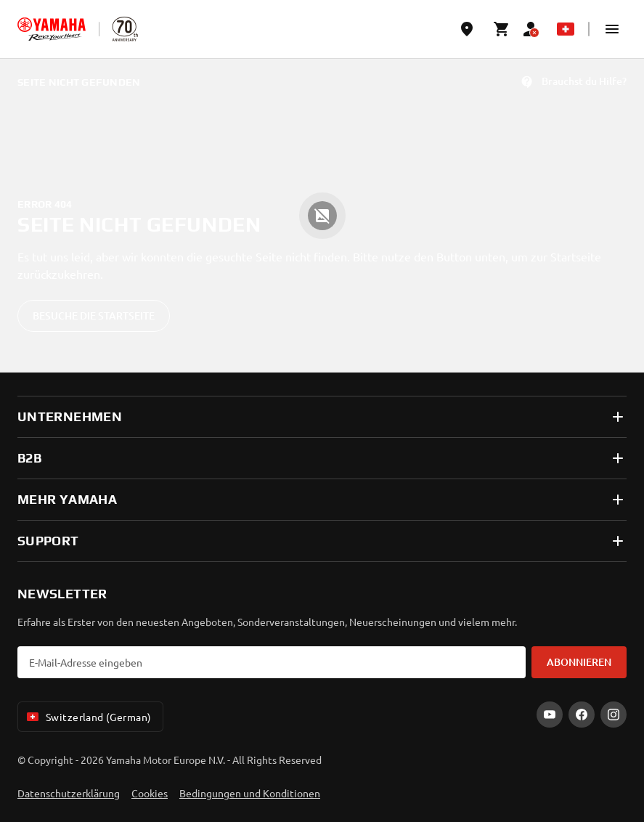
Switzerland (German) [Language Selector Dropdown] (87, 717)
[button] (612, 29)
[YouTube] (550, 715)
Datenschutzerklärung (69, 793)
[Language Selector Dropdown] (566, 29)
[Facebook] (582, 715)
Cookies (150, 793)
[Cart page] (502, 29)
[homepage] (52, 29)
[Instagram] (614, 715)
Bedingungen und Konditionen (250, 793)
